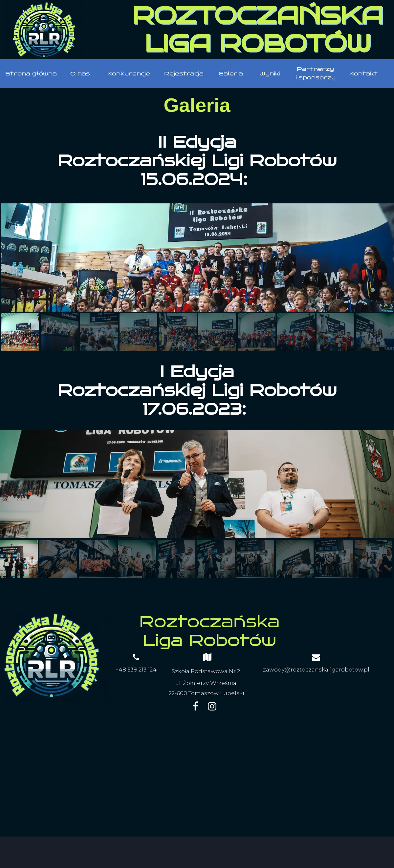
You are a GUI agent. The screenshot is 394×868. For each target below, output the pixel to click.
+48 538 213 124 (136, 670)
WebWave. (239, 847)
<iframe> (197, 777)
